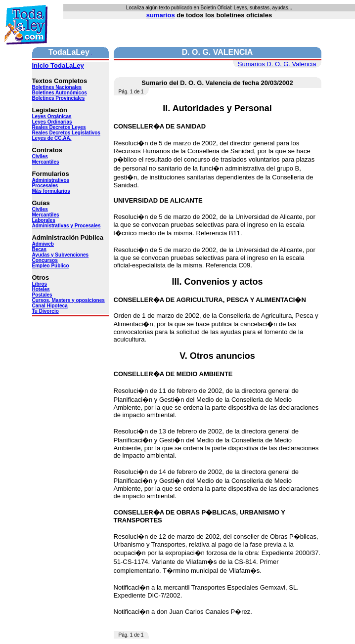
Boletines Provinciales (59, 98)
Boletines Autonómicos (60, 93)
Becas (39, 249)
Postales (42, 295)
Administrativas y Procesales (67, 226)
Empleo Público (51, 266)
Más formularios (51, 191)
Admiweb (43, 244)
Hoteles (41, 289)
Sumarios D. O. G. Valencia (277, 64)
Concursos (45, 260)
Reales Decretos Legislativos (66, 133)
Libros (40, 284)
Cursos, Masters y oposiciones (68, 300)
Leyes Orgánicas (52, 116)
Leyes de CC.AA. (52, 138)
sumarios (161, 15)
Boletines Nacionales (57, 87)
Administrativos (51, 180)
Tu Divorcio (45, 311)
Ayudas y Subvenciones (61, 255)
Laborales (44, 220)
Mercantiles (46, 162)
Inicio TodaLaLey (58, 65)
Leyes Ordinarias (52, 122)
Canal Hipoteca (50, 306)
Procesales (45, 186)
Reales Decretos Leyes (59, 127)
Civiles (40, 156)
